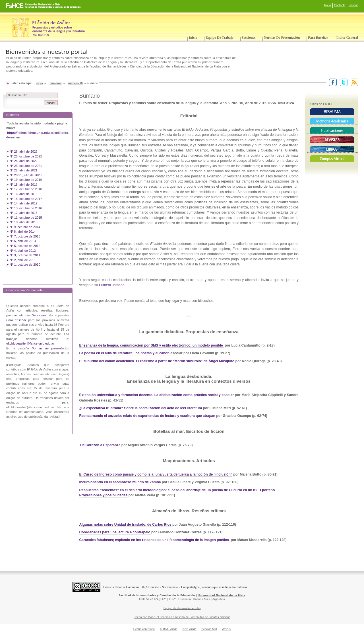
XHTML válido (169, 629)
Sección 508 (209, 629)
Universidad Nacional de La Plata (221, 595)
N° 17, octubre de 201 (25, 189)
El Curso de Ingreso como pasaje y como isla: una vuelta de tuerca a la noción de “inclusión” (156, 474)
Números (55, 83)
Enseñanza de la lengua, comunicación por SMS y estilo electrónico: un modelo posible (151, 345)
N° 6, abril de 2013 (23, 241)
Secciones (249, 38)
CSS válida (189, 629)
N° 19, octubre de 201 (25, 180)
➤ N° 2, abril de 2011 (21, 260)
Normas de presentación (282, 38)
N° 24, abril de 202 (23, 161)
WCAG (226, 629)
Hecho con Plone (144, 629)
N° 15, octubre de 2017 (26, 199)
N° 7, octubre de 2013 (25, 236)
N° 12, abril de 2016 (24, 213)
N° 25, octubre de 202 (25, 156)
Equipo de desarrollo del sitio (182, 608)
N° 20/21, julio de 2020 (26, 175)
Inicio (327, 5)
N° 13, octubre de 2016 (26, 208)
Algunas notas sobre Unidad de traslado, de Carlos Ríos (125, 525)
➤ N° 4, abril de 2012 (21, 251)
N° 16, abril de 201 (23, 194)
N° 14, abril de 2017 (24, 203)
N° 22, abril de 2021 (24, 170)
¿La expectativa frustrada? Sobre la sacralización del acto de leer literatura (141, 408)
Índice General (347, 38)
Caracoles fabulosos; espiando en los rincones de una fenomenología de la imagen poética (154, 540)
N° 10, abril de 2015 (24, 222)
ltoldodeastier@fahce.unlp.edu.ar (31, 343)
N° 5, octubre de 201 (24, 246)
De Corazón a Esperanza (100, 445)
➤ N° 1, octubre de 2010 (23, 265)
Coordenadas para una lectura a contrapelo (115, 532)
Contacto (340, 5)
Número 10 (76, 83)
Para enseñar (318, 38)
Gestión (353, 5)
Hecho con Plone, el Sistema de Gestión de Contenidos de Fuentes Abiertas (182, 617)
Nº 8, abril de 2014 (23, 232)
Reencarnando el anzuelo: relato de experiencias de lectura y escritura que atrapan (147, 416)
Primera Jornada (112, 285)
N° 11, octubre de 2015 (26, 218)
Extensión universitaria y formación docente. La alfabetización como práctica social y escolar (157, 395)
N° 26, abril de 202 (23, 151)
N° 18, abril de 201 (23, 185)
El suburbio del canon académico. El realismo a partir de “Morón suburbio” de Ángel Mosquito (157, 361)
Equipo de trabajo (220, 38)
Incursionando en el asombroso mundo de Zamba (120, 482)
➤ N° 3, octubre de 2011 (23, 255)
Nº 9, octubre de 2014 (25, 227)
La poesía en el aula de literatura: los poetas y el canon (125, 353)
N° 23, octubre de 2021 (26, 166)
